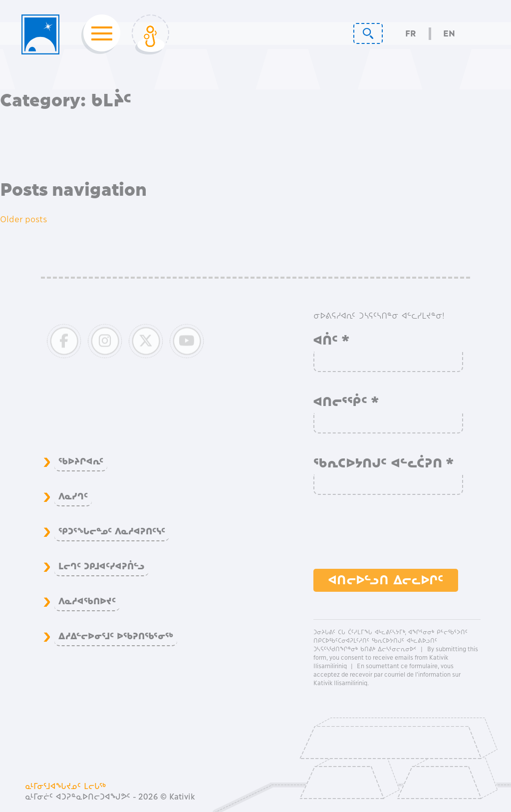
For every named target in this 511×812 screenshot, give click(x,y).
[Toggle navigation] (99, 34)
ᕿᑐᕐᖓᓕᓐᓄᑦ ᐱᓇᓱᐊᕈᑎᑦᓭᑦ (112, 531)
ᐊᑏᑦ (332, 340)
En (449, 34)
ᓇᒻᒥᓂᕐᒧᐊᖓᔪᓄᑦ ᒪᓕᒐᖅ (66, 786)
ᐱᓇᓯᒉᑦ (73, 496)
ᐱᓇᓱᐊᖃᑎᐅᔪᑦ (87, 601)
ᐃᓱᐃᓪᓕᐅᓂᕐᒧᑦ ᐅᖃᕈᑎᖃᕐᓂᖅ (116, 636)
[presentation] (389, 537)
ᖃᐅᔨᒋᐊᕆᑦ (81, 461)
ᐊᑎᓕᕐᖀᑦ (346, 402)
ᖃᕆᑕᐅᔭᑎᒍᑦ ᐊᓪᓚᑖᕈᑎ (384, 463)
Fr (410, 34)
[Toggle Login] (150, 34)
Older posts (23, 219)
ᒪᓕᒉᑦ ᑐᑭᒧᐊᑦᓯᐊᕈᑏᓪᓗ (102, 566)
